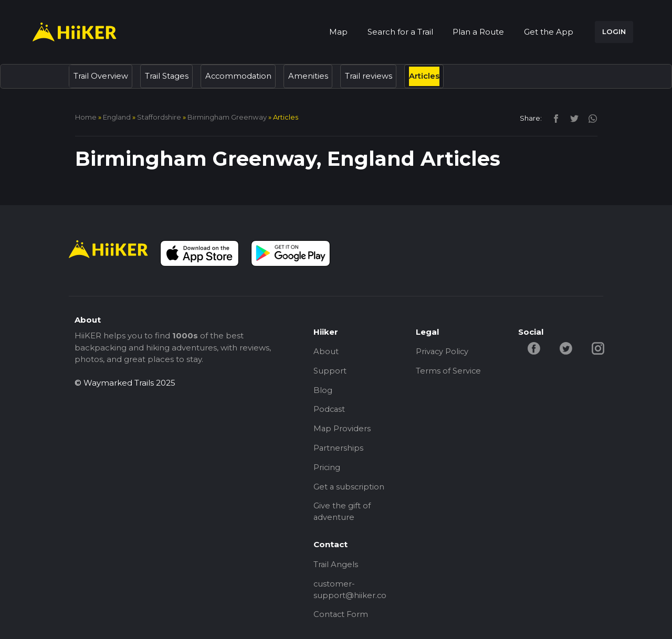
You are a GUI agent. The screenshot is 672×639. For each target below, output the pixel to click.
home (86, 117)
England (117, 117)
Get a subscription (349, 489)
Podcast (330, 411)
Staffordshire (159, 117)
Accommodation (241, 76)
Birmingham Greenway (227, 117)
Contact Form (342, 619)
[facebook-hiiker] (534, 348)
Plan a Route (478, 32)
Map (338, 32)
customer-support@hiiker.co (350, 594)
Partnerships (339, 450)
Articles (428, 76)
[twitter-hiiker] (567, 348)
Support (330, 371)
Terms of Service (449, 371)
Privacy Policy (443, 352)
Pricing (327, 470)
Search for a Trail (400, 32)
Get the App (549, 32)
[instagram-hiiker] (599, 348)
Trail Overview (101, 76)
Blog (323, 391)
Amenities (311, 76)
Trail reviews (372, 76)
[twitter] (571, 118)
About (326, 352)
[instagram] (589, 118)
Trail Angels (336, 568)
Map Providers (342, 430)
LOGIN (614, 31)
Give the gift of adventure (342, 515)
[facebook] (553, 118)
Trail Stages (168, 76)
